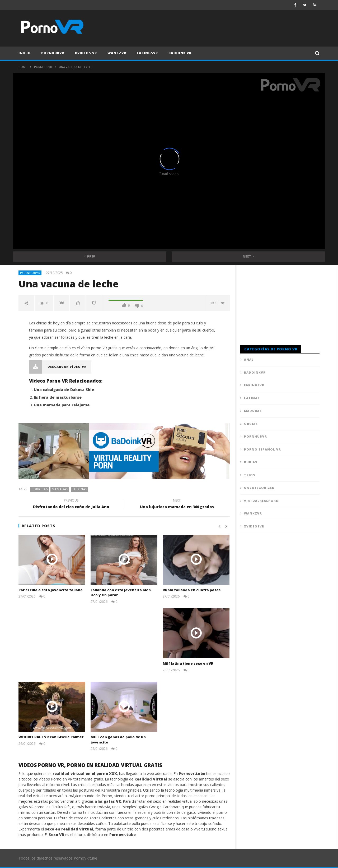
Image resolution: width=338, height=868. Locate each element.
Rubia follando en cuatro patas (192, 590)
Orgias (251, 424)
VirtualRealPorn (261, 501)
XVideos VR (86, 53)
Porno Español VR (262, 449)
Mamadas (60, 489)
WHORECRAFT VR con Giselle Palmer (51, 737)
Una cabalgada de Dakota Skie (64, 390)
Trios (250, 475)
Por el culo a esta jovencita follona (51, 590)
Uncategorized (259, 488)
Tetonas (80, 489)
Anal (249, 359)
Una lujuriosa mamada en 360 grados (177, 504)
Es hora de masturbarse (58, 397)
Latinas (252, 398)
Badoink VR (180, 53)
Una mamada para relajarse (62, 405)
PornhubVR (53, 53)
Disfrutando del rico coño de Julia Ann (71, 504)
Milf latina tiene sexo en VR (188, 663)
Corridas (40, 489)
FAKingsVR (147, 53)
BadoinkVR (255, 372)
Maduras (253, 411)
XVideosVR (254, 526)
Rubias (251, 462)
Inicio (25, 53)
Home (23, 67)
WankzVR (117, 53)
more (217, 303)
